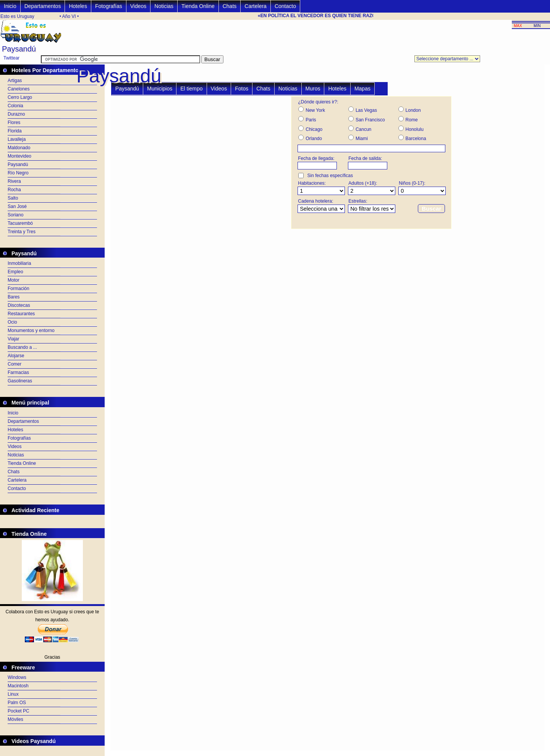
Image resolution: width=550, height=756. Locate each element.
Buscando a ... (22, 347)
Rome (412, 120)
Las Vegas (366, 110)
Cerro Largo (20, 97)
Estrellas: (358, 201)
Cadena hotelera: (315, 201)
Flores (14, 123)
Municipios (160, 89)
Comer (15, 364)
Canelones (19, 89)
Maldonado (19, 148)
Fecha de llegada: (316, 158)
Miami (362, 139)
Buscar (431, 209)
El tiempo (191, 89)
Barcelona (416, 139)
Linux (13, 694)
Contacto (285, 6)
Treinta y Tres (22, 232)
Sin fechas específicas (330, 176)
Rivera (14, 181)
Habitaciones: (312, 183)
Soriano (15, 215)
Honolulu (415, 129)
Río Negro (18, 173)
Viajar (13, 339)
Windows (17, 677)
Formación (19, 289)
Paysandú (18, 164)
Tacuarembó (20, 223)
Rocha (14, 190)
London (413, 110)
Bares (14, 297)
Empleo (15, 272)
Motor (14, 280)
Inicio (10, 6)
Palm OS (17, 703)
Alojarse (16, 356)
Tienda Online (198, 6)
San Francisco (370, 120)
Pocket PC (19, 711)
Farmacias (18, 372)
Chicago (314, 129)
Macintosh (18, 686)
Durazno (16, 114)
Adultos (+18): (363, 183)
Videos (138, 6)
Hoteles (78, 6)
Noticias (164, 6)
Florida (15, 131)
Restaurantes (21, 314)
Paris (311, 120)
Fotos (242, 89)
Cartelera (256, 6)
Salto (13, 198)
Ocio (12, 322)
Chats (230, 6)
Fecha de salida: (365, 158)
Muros (313, 89)
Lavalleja (17, 139)
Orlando (314, 139)
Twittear (11, 58)
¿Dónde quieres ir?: (318, 102)
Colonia (15, 106)
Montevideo (19, 156)
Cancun (363, 129)
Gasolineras (20, 381)
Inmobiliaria (19, 263)
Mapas (362, 89)
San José (17, 206)
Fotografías (109, 6)
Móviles (15, 719)
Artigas (15, 81)
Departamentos (43, 6)
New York (315, 110)
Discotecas (19, 305)
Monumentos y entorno (31, 330)
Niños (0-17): (412, 183)
